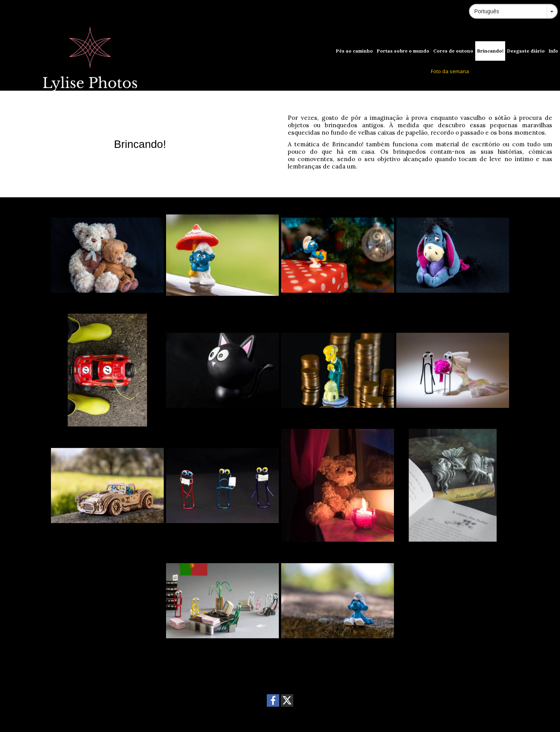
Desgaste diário (526, 51)
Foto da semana (450, 71)
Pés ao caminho (354, 51)
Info (553, 51)
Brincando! (490, 51)
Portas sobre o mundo (403, 51)
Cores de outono (453, 51)
